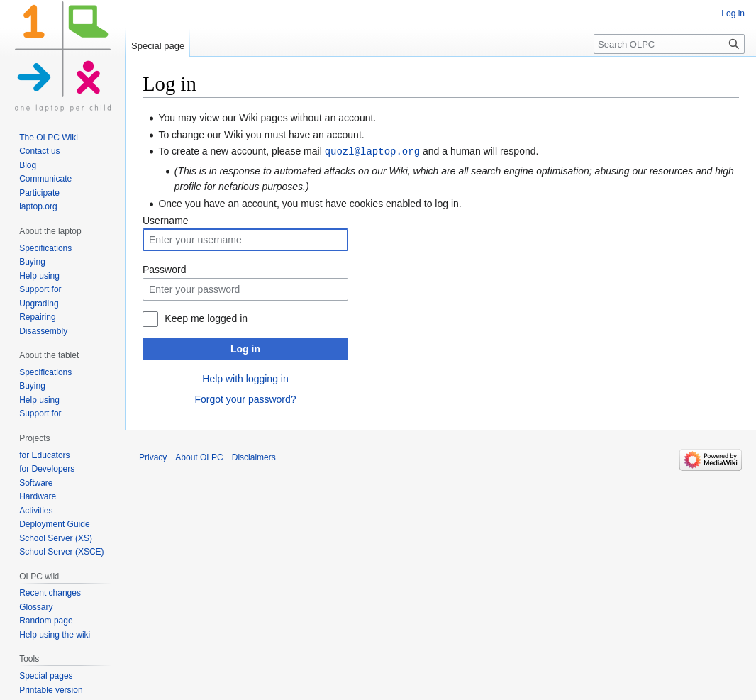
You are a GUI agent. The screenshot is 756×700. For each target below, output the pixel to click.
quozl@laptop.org (372, 151)
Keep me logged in (206, 318)
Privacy (153, 457)
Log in (245, 348)
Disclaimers (254, 457)
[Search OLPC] (669, 44)
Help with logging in (245, 378)
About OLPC (199, 457)
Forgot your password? (245, 399)
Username (166, 220)
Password (164, 269)
